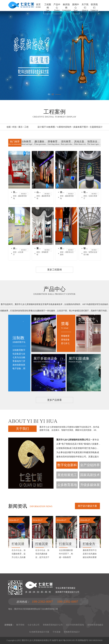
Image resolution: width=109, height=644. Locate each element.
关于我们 (22, 429)
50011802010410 (95, 640)
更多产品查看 (54, 400)
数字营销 (20, 625)
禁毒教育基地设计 (72, 632)
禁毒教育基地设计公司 (53, 625)
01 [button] (49, 94)
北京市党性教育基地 (75, 625)
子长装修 (56, 632)
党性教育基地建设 (95, 625)
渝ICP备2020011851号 (68, 640)
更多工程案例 (54, 270)
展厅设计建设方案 (87, 506)
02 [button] (53, 94)
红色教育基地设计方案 (39, 632)
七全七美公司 (33, 625)
